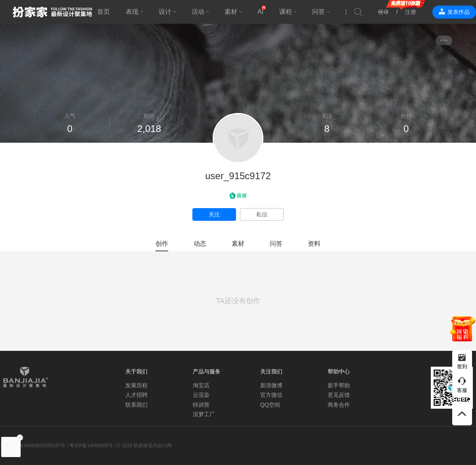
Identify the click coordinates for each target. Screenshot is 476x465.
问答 (319, 12)
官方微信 (271, 395)
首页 (104, 12)
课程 (286, 12)
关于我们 (136, 371)
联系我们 (136, 405)
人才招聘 (136, 395)
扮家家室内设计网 (52, 12)
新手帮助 (339, 385)
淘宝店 (201, 385)
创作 (162, 244)
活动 (198, 12)
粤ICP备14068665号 (91, 446)
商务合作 (339, 405)
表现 (132, 12)
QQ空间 (270, 405)
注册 (411, 12)
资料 (314, 244)
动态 (200, 244)
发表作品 (459, 12)
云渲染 (201, 395)
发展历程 (136, 385)
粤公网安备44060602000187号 (33, 446)
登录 (384, 12)
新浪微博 (271, 385)
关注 (214, 214)
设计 (165, 12)
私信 (262, 214)
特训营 (201, 405)
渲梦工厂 (204, 414)
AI (260, 12)
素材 (231, 12)
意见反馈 (339, 395)
